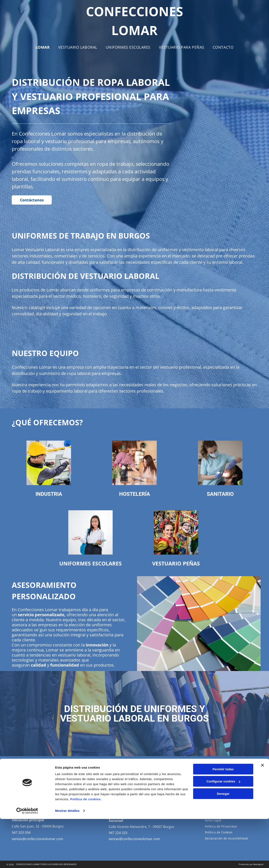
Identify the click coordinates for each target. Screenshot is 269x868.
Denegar (223, 843)
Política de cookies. (86, 848)
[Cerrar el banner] (262, 814)
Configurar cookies (223, 831)
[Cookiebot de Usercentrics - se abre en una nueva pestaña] (27, 860)
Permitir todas (223, 818)
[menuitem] (43, 47)
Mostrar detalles (67, 860)
